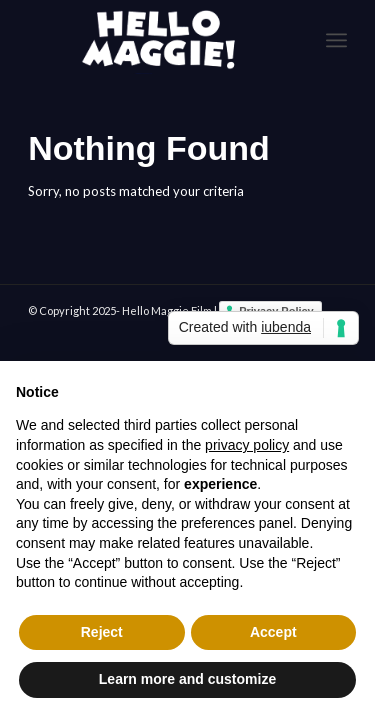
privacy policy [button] (247, 445)
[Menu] (336, 40)
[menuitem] (336, 40)
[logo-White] (155, 40)
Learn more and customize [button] (187, 679)
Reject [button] (102, 632)
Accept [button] (273, 632)
